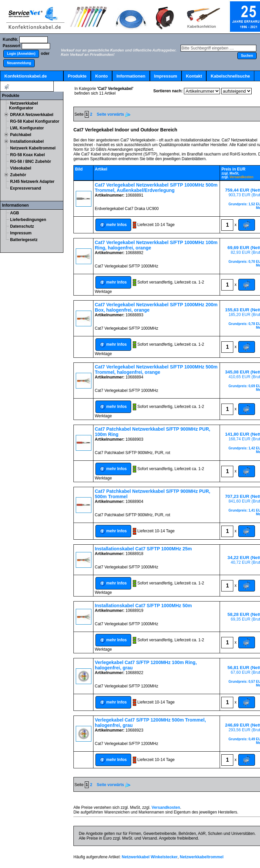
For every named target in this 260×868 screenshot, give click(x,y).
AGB (15, 213)
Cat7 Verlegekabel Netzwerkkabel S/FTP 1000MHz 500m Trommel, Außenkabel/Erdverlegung (156, 188)
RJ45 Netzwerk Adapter (32, 182)
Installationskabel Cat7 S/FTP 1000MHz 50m (143, 606)
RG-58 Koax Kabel (27, 155)
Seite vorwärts (114, 114)
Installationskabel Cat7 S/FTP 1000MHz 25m (143, 549)
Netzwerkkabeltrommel (202, 857)
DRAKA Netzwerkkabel (32, 115)
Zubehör (18, 175)
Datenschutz (22, 226)
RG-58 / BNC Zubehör (31, 161)
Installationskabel (27, 141)
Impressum (166, 76)
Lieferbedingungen (28, 220)
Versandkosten (241, 177)
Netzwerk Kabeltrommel (33, 148)
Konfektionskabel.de (26, 76)
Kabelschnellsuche (230, 76)
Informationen (131, 76)
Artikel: (27, 87)
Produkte (77, 76)
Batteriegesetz (24, 240)
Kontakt (194, 76)
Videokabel (21, 168)
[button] (21, 54)
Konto (101, 76)
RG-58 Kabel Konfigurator (35, 121)
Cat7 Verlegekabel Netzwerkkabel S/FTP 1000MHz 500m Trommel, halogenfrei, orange (156, 369)
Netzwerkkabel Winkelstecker (150, 857)
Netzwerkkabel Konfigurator (24, 106)
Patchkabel (21, 135)
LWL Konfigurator (27, 128)
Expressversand (26, 188)
